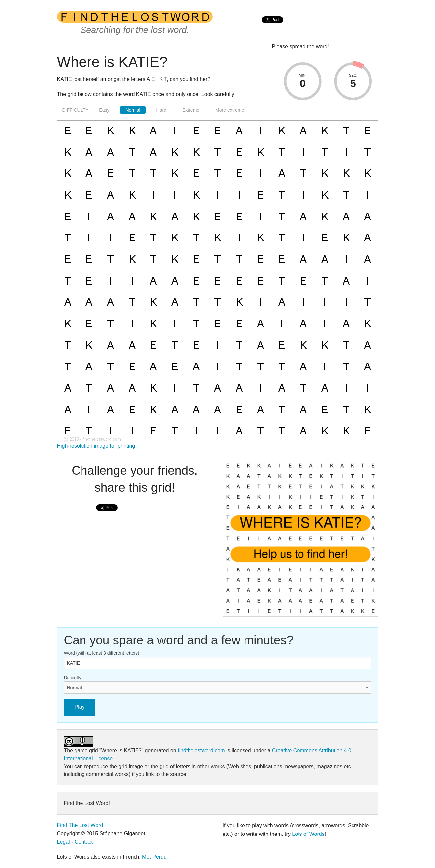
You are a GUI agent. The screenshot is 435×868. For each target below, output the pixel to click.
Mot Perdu (154, 857)
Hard (161, 110)
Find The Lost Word (80, 825)
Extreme (191, 110)
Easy (104, 110)
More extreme (230, 110)
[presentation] (272, 27)
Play (80, 707)
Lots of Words (308, 834)
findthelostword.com (201, 750)
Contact (84, 842)
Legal (63, 842)
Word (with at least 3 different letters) (102, 653)
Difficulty (73, 678)
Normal (133, 110)
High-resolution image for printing (96, 446)
